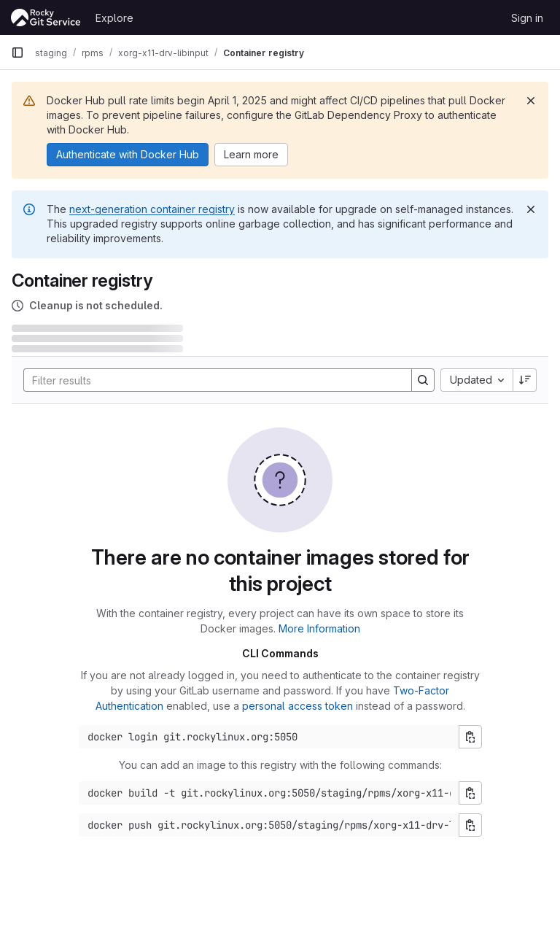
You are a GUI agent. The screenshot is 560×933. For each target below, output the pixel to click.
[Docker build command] (269, 793)
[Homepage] (46, 18)
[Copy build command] (470, 793)
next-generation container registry (152, 209)
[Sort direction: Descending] (525, 380)
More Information (319, 628)
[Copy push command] (470, 825)
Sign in (527, 18)
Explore (114, 18)
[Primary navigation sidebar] (17, 53)
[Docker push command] (269, 825)
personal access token (297, 706)
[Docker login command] (269, 737)
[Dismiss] (531, 101)
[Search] (210, 380)
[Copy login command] (470, 737)
